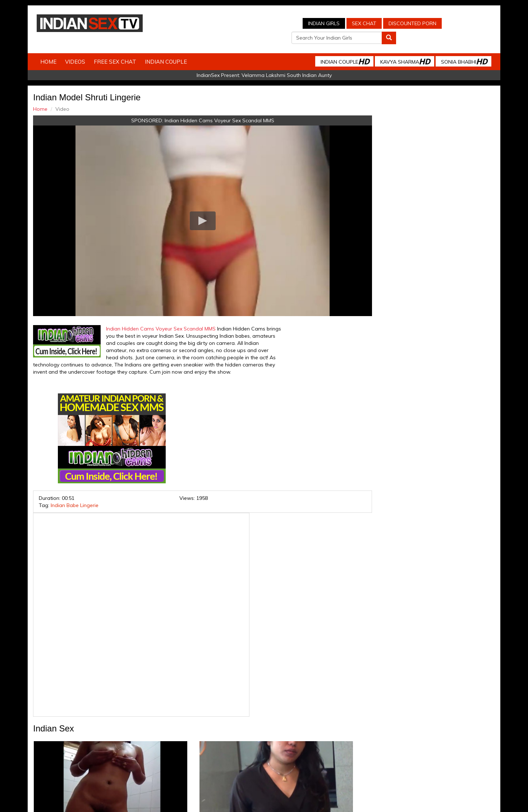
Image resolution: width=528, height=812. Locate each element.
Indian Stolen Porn (206, 747)
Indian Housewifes (253, 747)
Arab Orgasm (334, 747)
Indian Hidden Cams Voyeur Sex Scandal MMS (204, 108)
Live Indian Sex (415, 747)
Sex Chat (299, 23)
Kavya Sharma (399, 49)
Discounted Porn (347, 23)
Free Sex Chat (121, 49)
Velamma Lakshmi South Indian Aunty (287, 63)
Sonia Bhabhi (458, 49)
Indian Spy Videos (159, 747)
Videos (82, 49)
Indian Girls (258, 23)
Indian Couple (172, 49)
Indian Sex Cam (115, 747)
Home (55, 49)
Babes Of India (296, 747)
